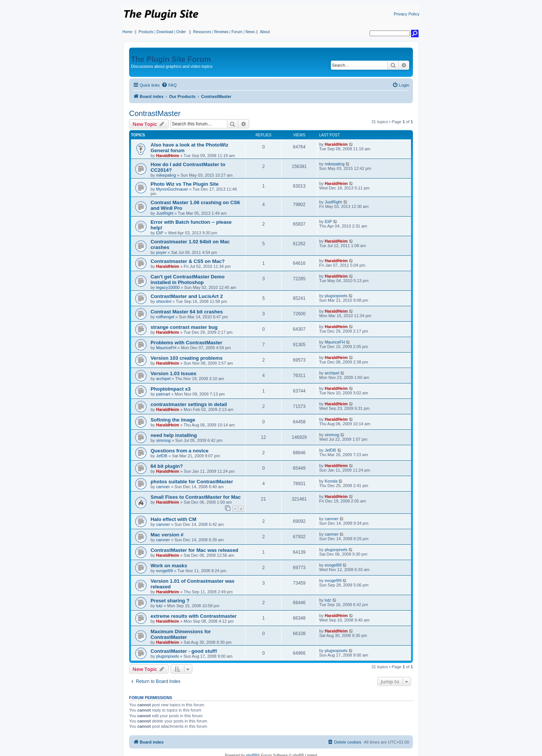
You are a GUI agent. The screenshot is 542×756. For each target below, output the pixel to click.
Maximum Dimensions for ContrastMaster (181, 634)
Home (127, 32)
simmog (164, 440)
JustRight (165, 213)
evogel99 (165, 571)
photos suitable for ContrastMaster (192, 482)
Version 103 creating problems (187, 358)
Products (146, 32)
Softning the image (173, 420)
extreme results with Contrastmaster (194, 616)
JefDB (162, 456)
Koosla (331, 481)
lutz (159, 606)
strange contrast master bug (184, 327)
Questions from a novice (180, 451)
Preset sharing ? (170, 601)
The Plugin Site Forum (171, 59)
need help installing (174, 435)
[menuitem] (169, 85)
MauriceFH (166, 348)
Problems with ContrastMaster (187, 343)
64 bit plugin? (167, 466)
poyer (161, 252)
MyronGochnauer (172, 189)
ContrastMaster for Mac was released (194, 550)
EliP (160, 233)
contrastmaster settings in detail (189, 404)
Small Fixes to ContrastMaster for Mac (196, 497)
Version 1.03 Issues (174, 373)
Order (181, 32)
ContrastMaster (155, 113)
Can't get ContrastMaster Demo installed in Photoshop (188, 279)
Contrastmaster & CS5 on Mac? (188, 261)
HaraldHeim (168, 156)
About (265, 32)
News (250, 32)
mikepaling (166, 175)
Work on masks (169, 566)
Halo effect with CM (174, 519)
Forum (237, 32)
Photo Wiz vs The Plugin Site (185, 184)
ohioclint (164, 301)
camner (163, 487)
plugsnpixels (336, 296)
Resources (202, 32)
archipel (164, 379)
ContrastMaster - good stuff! (184, 651)
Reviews (221, 32)
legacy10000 (168, 287)
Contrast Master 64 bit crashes (187, 312)
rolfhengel (165, 317)
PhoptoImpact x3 (171, 389)
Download (165, 32)
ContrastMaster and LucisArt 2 (187, 296)
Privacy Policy (406, 14)
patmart (163, 394)
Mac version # (167, 535)
